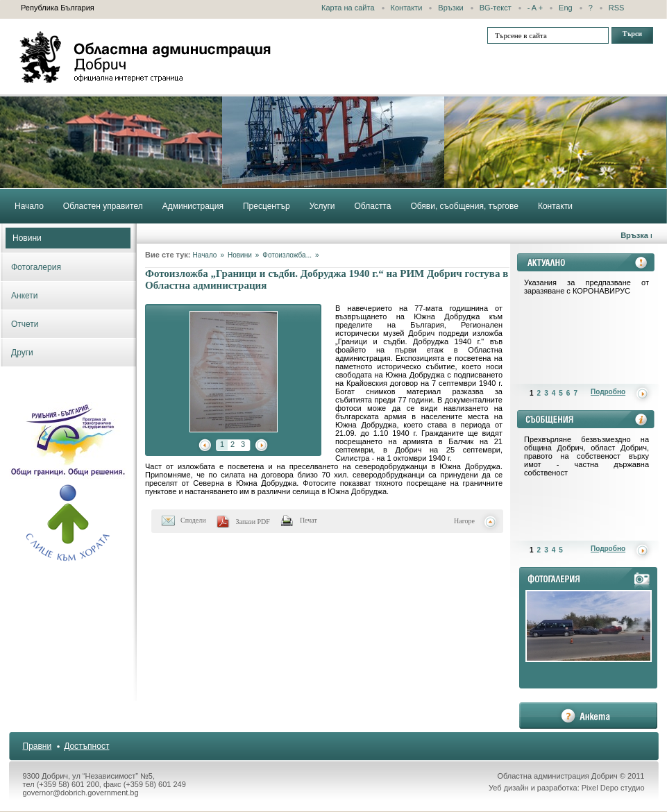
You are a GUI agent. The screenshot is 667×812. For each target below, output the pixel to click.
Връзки (450, 8)
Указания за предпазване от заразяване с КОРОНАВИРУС (586, 287)
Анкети (25, 296)
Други (22, 353)
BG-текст (496, 8)
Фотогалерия (36, 267)
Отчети (25, 324)
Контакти (407, 8)
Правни (37, 746)
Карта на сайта (348, 8)
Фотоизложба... (287, 255)
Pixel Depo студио (613, 788)
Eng (566, 8)
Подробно (608, 392)
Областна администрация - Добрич (146, 57)
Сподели (193, 520)
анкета (588, 716)
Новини (27, 238)
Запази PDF (253, 522)
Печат (309, 520)
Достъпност (86, 746)
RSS (617, 8)
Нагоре (464, 521)
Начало (205, 255)
